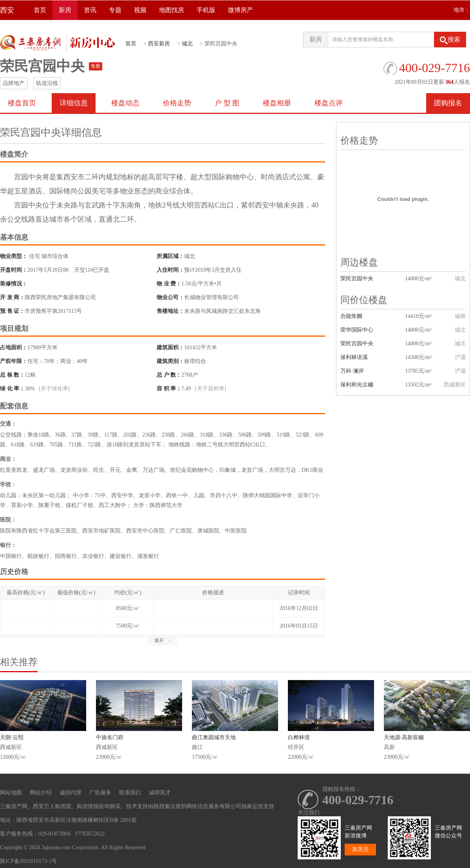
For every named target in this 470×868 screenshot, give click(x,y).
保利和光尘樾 (357, 385)
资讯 (90, 10)
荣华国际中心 (357, 330)
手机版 (206, 10)
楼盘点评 (329, 103)
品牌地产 (14, 83)
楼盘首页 (22, 103)
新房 (65, 10)
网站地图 (11, 793)
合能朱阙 (351, 316)
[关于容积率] (211, 389)
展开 (163, 641)
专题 (115, 10)
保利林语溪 (354, 357)
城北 (187, 44)
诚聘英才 (160, 793)
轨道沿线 (47, 83)
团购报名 (448, 103)
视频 (140, 10)
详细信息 (74, 103)
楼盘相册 (277, 103)
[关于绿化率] (54, 389)
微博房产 (240, 10)
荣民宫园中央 (357, 279)
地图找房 (172, 10)
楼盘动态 (125, 103)
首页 (40, 10)
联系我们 (130, 793)
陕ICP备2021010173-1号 (28, 861)
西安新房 (159, 44)
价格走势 (177, 103)
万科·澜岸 (352, 371)
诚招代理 (70, 793)
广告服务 (100, 793)
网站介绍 (41, 793)
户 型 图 (227, 103)
